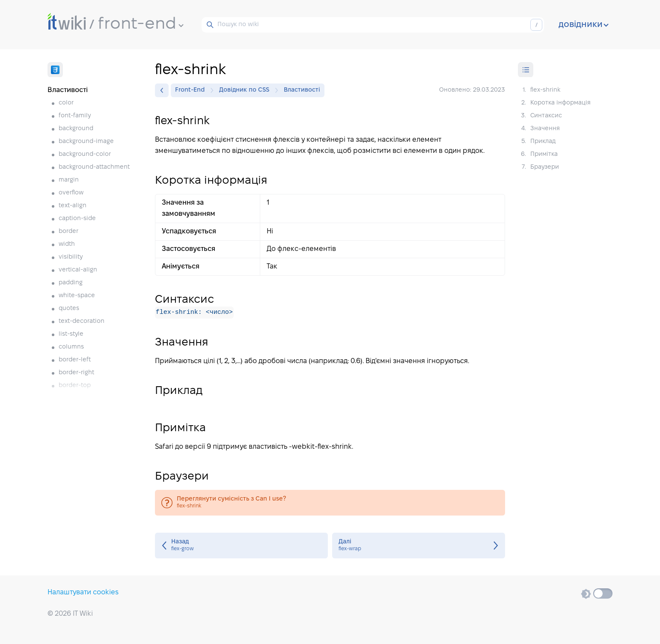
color (66, 103)
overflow (71, 193)
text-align (73, 206)
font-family (75, 116)
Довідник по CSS (246, 90)
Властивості (302, 90)
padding (71, 283)
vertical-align (78, 270)
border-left (75, 360)
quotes (69, 309)
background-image (86, 142)
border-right (76, 373)
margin (69, 180)
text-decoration (82, 321)
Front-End (192, 90)
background (76, 129)
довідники (584, 25)
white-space (77, 296)
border (68, 231)
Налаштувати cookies (83, 592)
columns (71, 347)
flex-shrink (330, 503)
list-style (71, 334)
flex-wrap (419, 546)
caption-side (77, 219)
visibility (71, 257)
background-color (85, 154)
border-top (75, 386)
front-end (141, 24)
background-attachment (94, 167)
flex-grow (241, 546)
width (67, 244)
